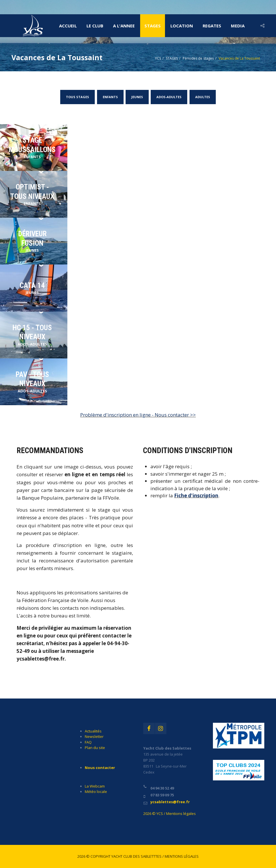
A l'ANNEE (124, 26)
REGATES (212, 26)
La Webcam (95, 786)
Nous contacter (100, 768)
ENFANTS (110, 97)
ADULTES (202, 97)
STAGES (153, 26)
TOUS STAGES (78, 97)
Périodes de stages (198, 58)
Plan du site (95, 748)
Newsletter (94, 736)
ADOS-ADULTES (169, 97)
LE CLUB (95, 26)
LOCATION (182, 26)
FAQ (88, 742)
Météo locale (96, 792)
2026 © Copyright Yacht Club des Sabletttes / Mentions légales (138, 856)
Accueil (68, 26)
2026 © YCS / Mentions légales (170, 814)
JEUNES (137, 97)
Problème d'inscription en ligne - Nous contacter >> (138, 415)
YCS (158, 58)
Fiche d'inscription (196, 495)
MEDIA (238, 26)
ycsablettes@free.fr (170, 802)
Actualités (93, 731)
